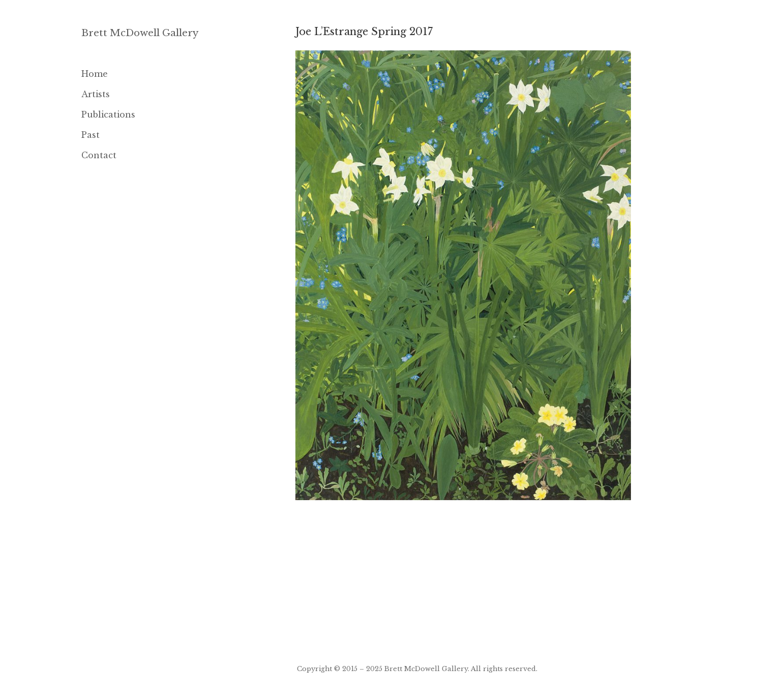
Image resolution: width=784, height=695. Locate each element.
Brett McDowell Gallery (140, 33)
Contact (99, 155)
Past (91, 135)
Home (95, 74)
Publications (108, 114)
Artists (96, 94)
